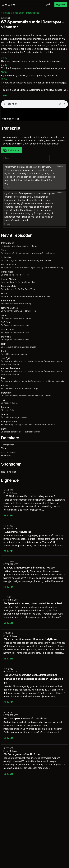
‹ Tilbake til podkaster (12, 13)
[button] (34, 177)
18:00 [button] (4, 79)
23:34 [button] (4, 87)
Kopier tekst (11, 150)
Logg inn (48, 4)
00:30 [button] (4, 58)
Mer (5, 95)
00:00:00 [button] (61, 166)
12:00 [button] (4, 72)
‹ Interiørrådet (32, 13)
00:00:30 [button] (61, 193)
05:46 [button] (4, 65)
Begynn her (61, 4)
